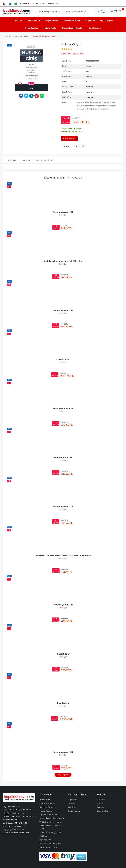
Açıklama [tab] (12, 160)
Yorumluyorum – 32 (63, 507)
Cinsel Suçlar (63, 359)
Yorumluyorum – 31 (63, 605)
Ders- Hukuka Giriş (101, 109)
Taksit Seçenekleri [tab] (44, 160)
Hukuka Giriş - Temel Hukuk (103, 102)
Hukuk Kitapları (83, 102)
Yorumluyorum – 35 (63, 310)
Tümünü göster (63, 775)
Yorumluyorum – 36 (63, 212)
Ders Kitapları (97, 106)
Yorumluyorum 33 (63, 458)
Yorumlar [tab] (26, 160)
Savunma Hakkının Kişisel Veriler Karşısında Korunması (63, 556)
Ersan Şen (63, 215)
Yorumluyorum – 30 (63, 752)
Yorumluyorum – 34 (63, 408)
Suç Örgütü (63, 703)
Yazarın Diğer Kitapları (63, 177)
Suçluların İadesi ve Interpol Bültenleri (63, 261)
